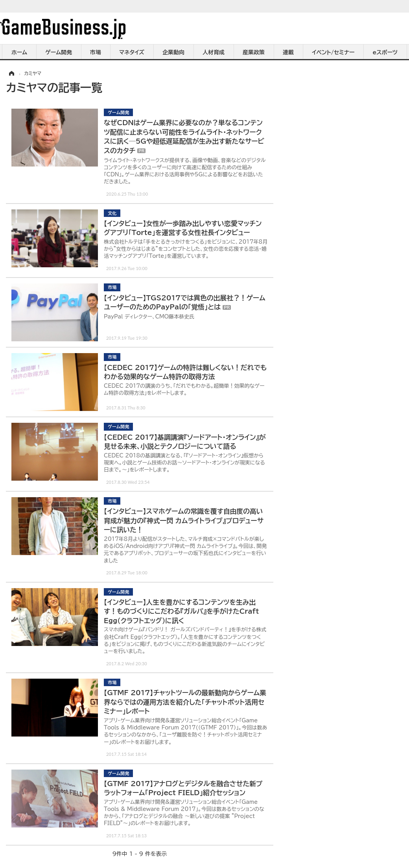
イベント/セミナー (333, 52)
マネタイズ (132, 52)
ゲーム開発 (59, 52)
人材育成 (214, 52)
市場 (96, 52)
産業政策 (254, 52)
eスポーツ (385, 52)
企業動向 (173, 52)
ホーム (19, 52)
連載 (288, 52)
